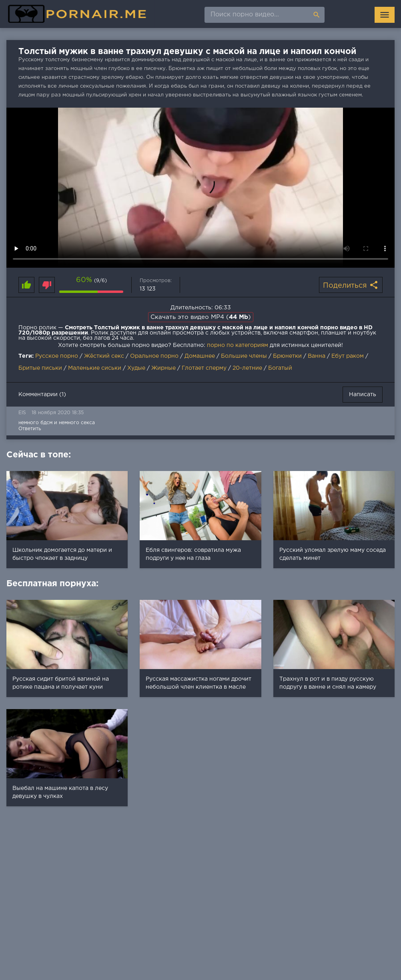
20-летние (247, 368)
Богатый (280, 368)
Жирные (163, 368)
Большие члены (244, 356)
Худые (136, 368)
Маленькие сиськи (95, 368)
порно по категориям (238, 345)
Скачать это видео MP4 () (201, 317)
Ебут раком (348, 356)
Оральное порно (154, 356)
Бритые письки (40, 368)
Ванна (317, 356)
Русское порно (57, 356)
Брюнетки (287, 356)
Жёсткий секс (104, 356)
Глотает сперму (204, 368)
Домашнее (200, 356)
